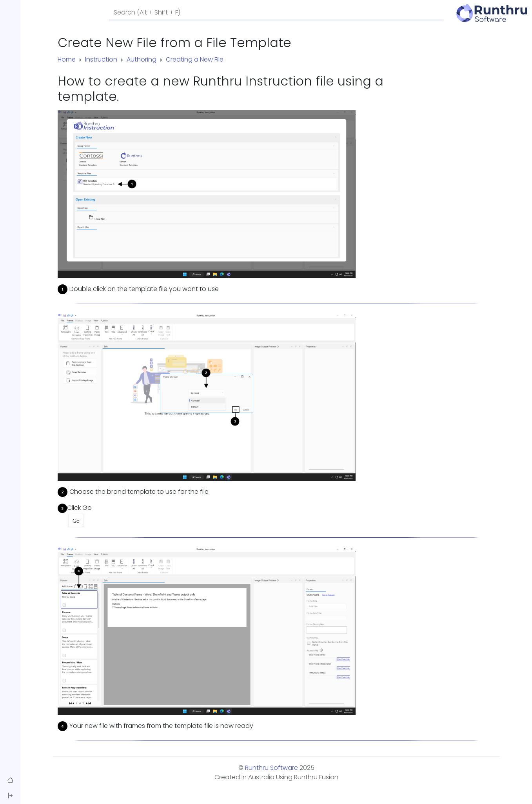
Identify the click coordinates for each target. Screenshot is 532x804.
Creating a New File (195, 59)
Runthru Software (271, 768)
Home (67, 59)
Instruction (101, 59)
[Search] (276, 13)
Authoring (142, 59)
